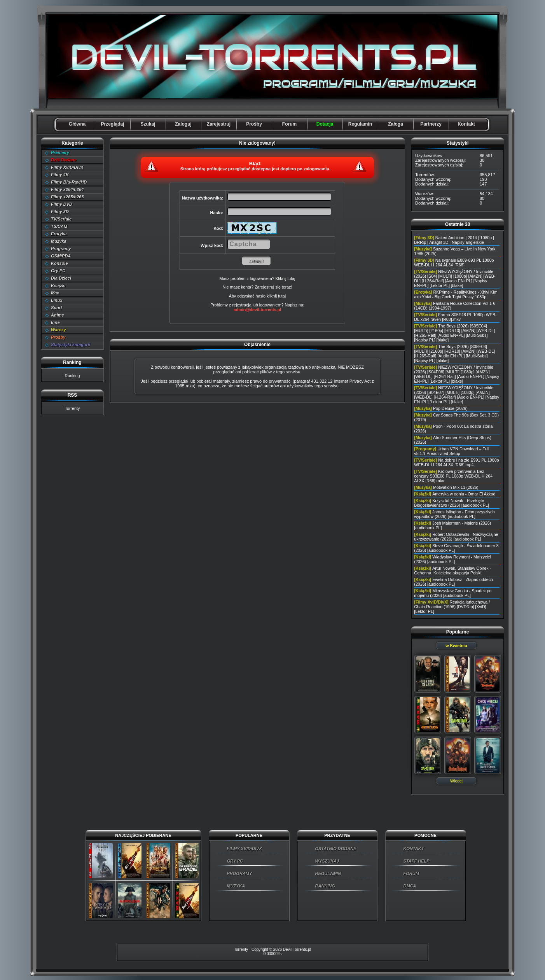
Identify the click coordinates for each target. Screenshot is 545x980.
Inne (55, 322)
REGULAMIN (328, 873)
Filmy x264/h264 (67, 189)
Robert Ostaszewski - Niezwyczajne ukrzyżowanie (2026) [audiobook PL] (456, 537)
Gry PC (58, 271)
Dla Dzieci (61, 278)
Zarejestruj (219, 124)
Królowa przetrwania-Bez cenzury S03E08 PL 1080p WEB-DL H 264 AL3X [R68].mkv (453, 476)
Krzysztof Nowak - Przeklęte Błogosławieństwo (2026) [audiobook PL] (452, 503)
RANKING (325, 886)
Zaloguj (183, 124)
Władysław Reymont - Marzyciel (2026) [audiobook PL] (452, 559)
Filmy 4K (60, 175)
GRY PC (235, 861)
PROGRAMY (240, 873)
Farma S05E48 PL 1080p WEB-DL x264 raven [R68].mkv (455, 317)
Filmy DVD (62, 204)
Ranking (72, 376)
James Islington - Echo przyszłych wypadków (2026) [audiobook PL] (454, 514)
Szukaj (148, 124)
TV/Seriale (61, 219)
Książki (58, 285)
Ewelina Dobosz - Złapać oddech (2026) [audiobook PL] (453, 582)
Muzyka (59, 241)
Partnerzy (431, 124)
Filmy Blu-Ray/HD (69, 182)
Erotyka (59, 234)
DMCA (410, 886)
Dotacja (325, 124)
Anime (58, 315)
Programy (61, 248)
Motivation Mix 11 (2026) (456, 487)
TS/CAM (59, 226)
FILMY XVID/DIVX (245, 849)
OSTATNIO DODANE (336, 849)
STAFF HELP (417, 861)
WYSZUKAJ (327, 861)
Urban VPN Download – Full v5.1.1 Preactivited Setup (452, 451)
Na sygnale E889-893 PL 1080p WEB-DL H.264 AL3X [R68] (454, 262)
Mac (55, 293)
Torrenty (72, 408)
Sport (57, 308)
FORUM (411, 873)
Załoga (396, 124)
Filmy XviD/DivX (67, 167)
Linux (57, 300)
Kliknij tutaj (285, 278)
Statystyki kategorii (71, 345)
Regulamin (360, 124)
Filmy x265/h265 (67, 197)
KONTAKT (414, 849)
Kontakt (466, 124)
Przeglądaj (112, 124)
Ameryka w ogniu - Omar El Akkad (464, 494)
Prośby (254, 124)
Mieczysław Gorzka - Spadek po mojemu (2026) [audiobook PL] (453, 593)
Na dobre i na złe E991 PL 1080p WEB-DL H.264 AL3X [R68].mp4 (456, 462)
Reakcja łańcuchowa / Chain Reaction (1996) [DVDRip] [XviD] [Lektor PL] (452, 607)
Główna (77, 124)
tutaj (282, 296)
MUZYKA (236, 886)
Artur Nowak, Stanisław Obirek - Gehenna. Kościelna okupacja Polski (452, 570)
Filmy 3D (60, 212)
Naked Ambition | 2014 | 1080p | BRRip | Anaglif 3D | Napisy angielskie (454, 240)
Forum (289, 124)
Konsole (59, 263)
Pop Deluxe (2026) (450, 408)
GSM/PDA (61, 256)
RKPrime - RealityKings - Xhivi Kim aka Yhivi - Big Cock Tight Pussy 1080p (456, 294)
